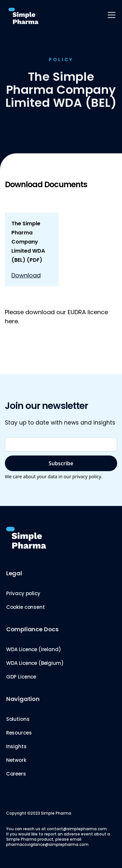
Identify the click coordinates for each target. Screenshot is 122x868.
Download (26, 275)
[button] (110, 15)
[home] (22, 16)
